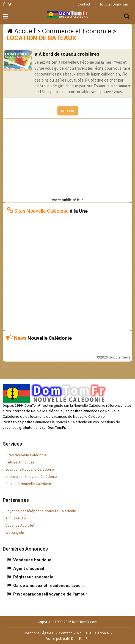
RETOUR (68, 111)
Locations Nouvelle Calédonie (30, 469)
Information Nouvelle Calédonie (31, 476)
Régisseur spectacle (33, 577)
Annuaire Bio (16, 518)
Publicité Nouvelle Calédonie (29, 484)
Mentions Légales (39, 633)
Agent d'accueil (29, 568)
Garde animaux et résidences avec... (49, 586)
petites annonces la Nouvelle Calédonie (55, 422)
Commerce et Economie (77, 31)
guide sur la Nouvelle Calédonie (80, 405)
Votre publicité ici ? (67, 200)
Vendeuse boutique (32, 560)
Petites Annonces (20, 462)
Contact (84, 4)
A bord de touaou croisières (69, 54)
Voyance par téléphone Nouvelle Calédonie (41, 511)
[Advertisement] (69, 157)
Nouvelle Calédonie (93, 633)
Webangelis (15, 532)
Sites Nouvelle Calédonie (26, 455)
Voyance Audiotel (20, 525)
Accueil (25, 31)
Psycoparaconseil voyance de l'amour (50, 594)
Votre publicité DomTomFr (67, 638)
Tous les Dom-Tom (114, 4)
